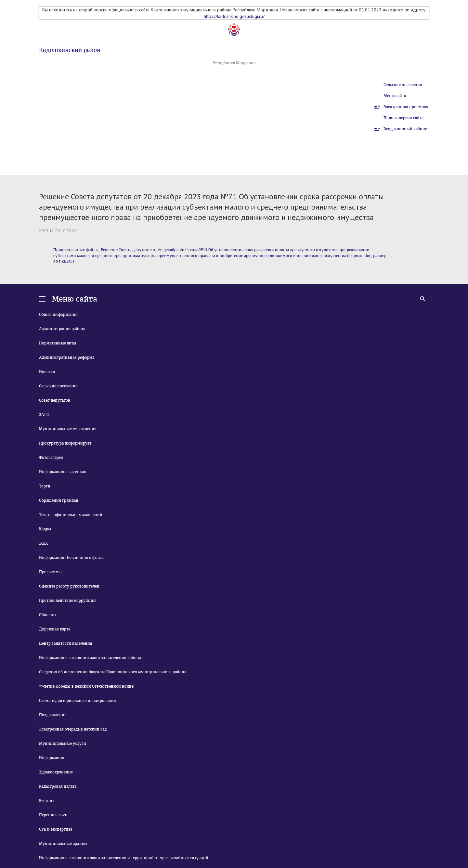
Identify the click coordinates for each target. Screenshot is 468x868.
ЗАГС (44, 415)
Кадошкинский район (70, 50)
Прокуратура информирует (65, 443)
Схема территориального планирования (78, 701)
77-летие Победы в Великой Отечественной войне (86, 686)
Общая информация (58, 315)
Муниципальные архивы (63, 844)
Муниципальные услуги (63, 744)
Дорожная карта (55, 629)
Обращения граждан (59, 500)
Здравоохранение (56, 772)
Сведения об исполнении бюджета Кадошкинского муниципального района (113, 672)
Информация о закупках (63, 472)
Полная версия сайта (403, 118)
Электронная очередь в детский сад (73, 729)
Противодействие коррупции (67, 601)
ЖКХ (43, 543)
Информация (52, 758)
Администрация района (62, 329)
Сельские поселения (403, 85)
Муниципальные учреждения (68, 429)
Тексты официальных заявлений (71, 515)
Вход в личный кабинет (406, 129)
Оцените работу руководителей (69, 586)
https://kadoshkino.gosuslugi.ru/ (234, 16)
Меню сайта (395, 96)
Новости (47, 372)
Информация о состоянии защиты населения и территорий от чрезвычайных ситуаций (124, 858)
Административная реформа (67, 357)
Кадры (45, 529)
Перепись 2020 (53, 815)
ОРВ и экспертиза (56, 829)
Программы (50, 572)
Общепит (48, 615)
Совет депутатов (55, 400)
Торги (45, 486)
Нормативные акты (58, 343)
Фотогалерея (51, 458)
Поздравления (53, 715)
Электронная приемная (406, 107)
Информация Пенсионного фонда (72, 558)
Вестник (47, 801)
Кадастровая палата (58, 786)
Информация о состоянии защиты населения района (90, 658)
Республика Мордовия (234, 63)
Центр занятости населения (66, 643)
